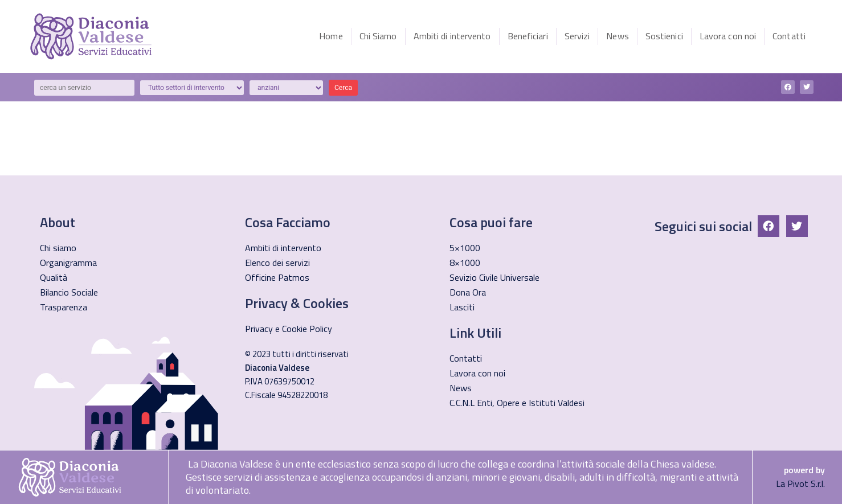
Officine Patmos (277, 277)
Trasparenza (64, 307)
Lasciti (462, 307)
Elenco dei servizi (277, 263)
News (617, 36)
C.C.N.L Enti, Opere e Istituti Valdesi (517, 403)
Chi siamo (58, 248)
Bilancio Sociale (69, 292)
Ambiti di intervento (452, 36)
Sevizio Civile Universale (494, 277)
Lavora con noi (728, 36)
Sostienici (664, 36)
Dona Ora (468, 292)
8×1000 (465, 263)
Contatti (789, 36)
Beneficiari (528, 36)
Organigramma (68, 263)
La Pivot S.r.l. (800, 483)
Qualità (54, 277)
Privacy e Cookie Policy (289, 329)
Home (331, 36)
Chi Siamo (378, 36)
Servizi (577, 36)
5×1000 (465, 248)
